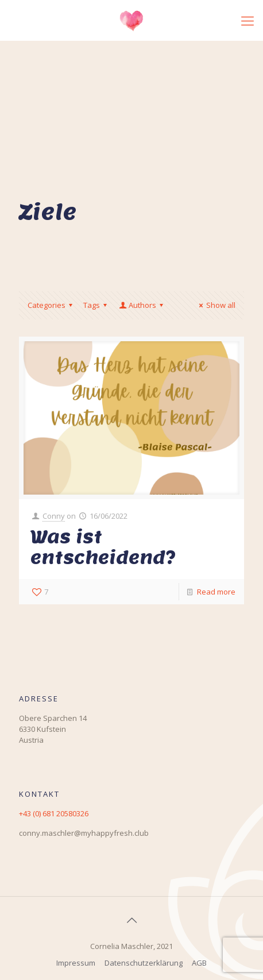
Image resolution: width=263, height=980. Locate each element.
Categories (52, 305)
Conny (54, 516)
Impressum (76, 963)
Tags (97, 305)
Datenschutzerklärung (144, 963)
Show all (216, 305)
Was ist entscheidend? (103, 547)
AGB (199, 963)
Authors (142, 305)
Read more (216, 592)
